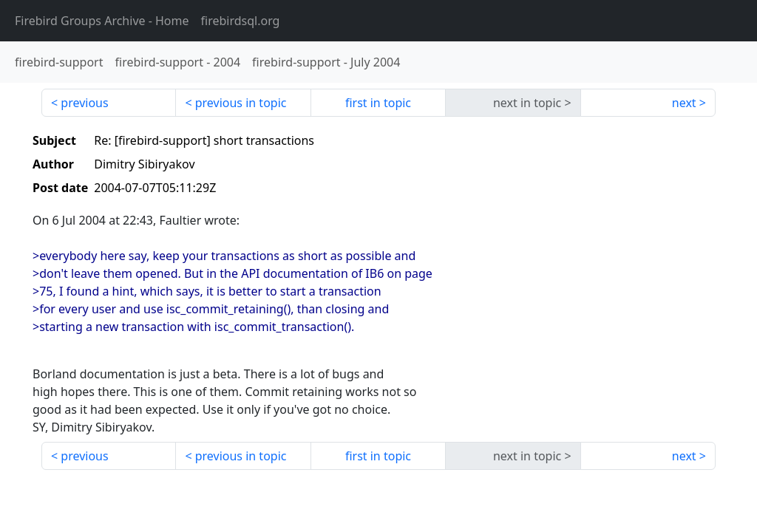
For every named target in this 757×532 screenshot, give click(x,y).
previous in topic (241, 103)
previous (84, 103)
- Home (102, 21)
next (684, 103)
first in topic (378, 103)
